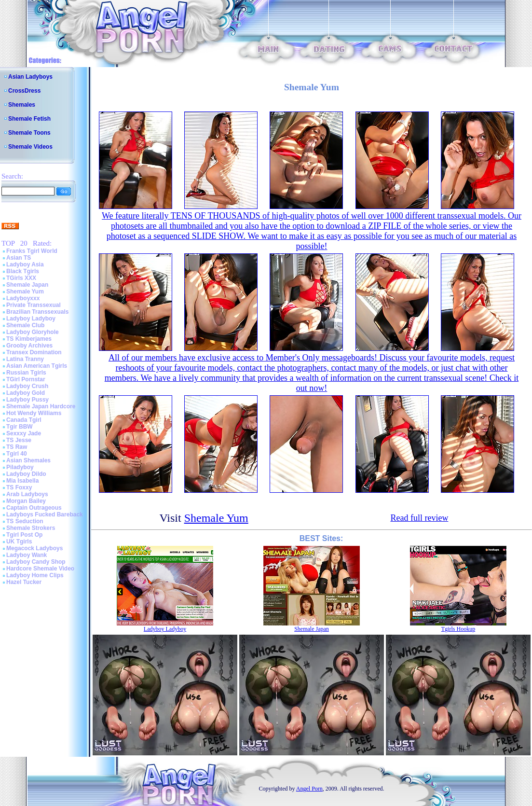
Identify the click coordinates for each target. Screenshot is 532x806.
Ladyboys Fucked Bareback (45, 514)
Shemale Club (25, 325)
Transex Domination (34, 352)
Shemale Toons (29, 133)
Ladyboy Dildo (26, 474)
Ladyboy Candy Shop (36, 562)
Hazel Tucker (24, 582)
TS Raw (17, 447)
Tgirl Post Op (24, 535)
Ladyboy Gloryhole (33, 332)
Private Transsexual (34, 305)
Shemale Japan (27, 285)
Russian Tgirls (26, 373)
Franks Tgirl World (32, 251)
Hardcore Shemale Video (40, 569)
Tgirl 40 (17, 454)
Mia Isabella (22, 481)
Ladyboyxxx (23, 298)
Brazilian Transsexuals (37, 312)
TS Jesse (19, 440)
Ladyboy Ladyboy (31, 319)
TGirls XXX (21, 278)
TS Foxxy (19, 487)
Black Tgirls (23, 271)
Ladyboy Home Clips (35, 575)
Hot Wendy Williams (34, 413)
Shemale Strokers (31, 528)
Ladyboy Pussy (27, 400)
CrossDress (24, 91)
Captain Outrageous (34, 508)
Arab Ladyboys (27, 494)
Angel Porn (309, 789)
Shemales (22, 105)
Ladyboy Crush (27, 386)
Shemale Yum (25, 292)
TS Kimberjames (29, 339)
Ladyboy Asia (25, 264)
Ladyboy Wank (27, 555)
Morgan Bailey (26, 501)
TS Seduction (25, 521)
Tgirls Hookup (458, 629)
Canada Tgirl (24, 420)
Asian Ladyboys (30, 77)
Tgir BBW (20, 427)
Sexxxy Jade (24, 433)
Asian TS (19, 258)
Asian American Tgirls (37, 366)
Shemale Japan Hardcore (41, 406)
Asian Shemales (28, 460)
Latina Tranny (25, 359)
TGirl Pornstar (26, 379)
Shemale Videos (30, 147)
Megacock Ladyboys (34, 548)
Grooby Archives (29, 346)
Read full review (419, 518)
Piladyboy (20, 467)
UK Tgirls (19, 542)
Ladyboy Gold (26, 393)
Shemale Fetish (29, 119)
